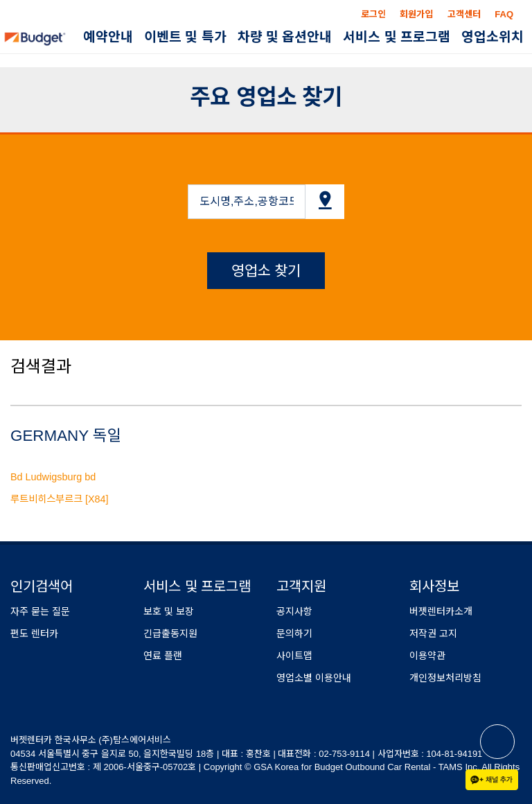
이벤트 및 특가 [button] (185, 37)
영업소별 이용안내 (314, 678)
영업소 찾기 (266, 271)
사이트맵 (294, 656)
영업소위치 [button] (493, 37)
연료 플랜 (163, 656)
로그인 (373, 14)
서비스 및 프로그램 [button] (397, 37)
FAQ (504, 14)
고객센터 (464, 14)
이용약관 (427, 656)
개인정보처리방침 (445, 678)
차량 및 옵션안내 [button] (285, 37)
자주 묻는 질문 (40, 611)
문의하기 (294, 633)
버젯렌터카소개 (441, 611)
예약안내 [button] (108, 37)
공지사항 (294, 611)
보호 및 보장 (169, 611)
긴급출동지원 (170, 633)
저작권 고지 (433, 633)
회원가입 (416, 14)
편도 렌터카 (34, 633)
